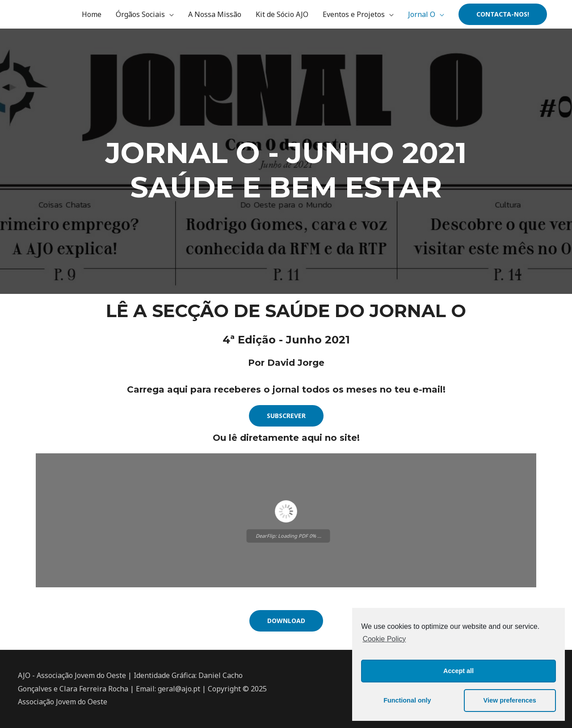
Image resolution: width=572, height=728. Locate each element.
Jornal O (422, 14)
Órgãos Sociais (140, 14)
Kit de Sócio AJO (282, 14)
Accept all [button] (458, 671)
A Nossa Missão (215, 14)
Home (92, 14)
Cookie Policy (384, 639)
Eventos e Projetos (354, 14)
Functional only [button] (407, 700)
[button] (286, 416)
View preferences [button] (510, 700)
